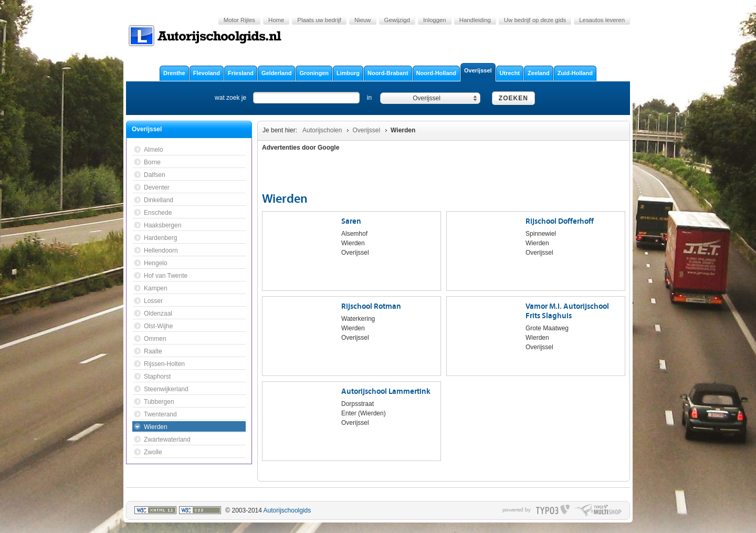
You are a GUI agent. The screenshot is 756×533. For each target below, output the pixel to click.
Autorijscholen (322, 130)
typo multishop (598, 510)
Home (276, 20)
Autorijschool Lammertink (386, 391)
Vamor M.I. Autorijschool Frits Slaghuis (567, 311)
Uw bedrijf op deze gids (535, 20)
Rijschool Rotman (371, 306)
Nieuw (363, 20)
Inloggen (435, 20)
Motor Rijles (239, 20)
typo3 (553, 510)
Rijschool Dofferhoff (560, 221)
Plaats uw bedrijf (319, 20)
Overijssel (366, 130)
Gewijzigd (397, 20)
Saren (351, 221)
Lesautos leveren (602, 20)
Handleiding (475, 20)
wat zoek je (230, 98)
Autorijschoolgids (287, 510)
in (369, 98)
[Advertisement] (564, 173)
